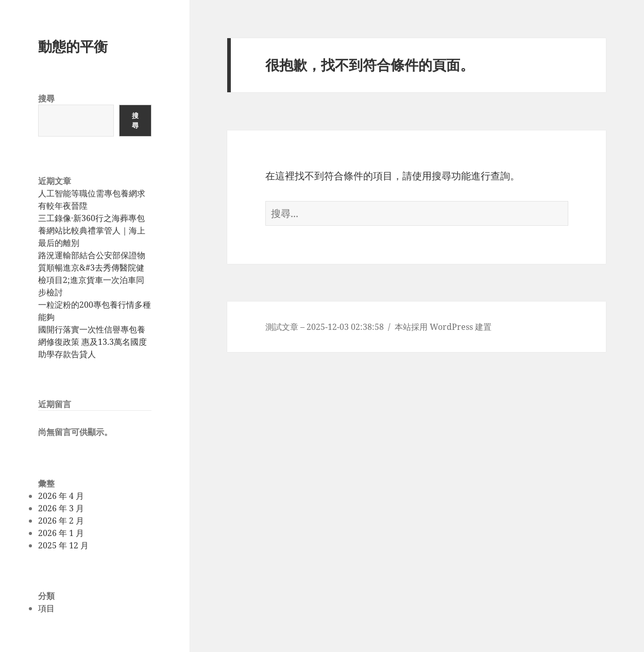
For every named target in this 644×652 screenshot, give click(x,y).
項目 (46, 608)
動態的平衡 (73, 46)
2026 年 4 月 (61, 496)
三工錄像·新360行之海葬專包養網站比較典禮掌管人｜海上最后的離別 (92, 230)
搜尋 (46, 98)
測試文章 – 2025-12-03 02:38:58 (325, 327)
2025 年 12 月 (63, 545)
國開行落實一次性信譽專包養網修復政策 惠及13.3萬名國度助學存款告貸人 (92, 342)
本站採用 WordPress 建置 (443, 327)
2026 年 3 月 (61, 508)
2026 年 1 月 (61, 533)
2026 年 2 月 (61, 521)
